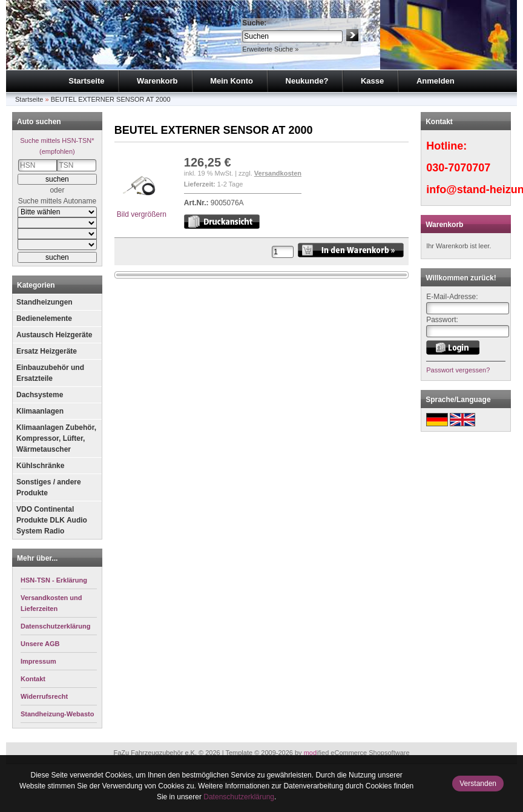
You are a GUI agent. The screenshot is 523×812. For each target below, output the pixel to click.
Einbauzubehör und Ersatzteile (50, 373)
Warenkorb (157, 81)
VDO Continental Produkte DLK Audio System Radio (52, 520)
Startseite (86, 81)
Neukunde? (307, 81)
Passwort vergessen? (458, 370)
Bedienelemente (44, 319)
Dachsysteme (40, 395)
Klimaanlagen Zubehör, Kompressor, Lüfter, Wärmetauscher (56, 438)
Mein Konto (232, 81)
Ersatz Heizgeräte (47, 351)
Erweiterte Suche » (270, 49)
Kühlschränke (40, 466)
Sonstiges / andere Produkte (49, 487)
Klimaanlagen (40, 411)
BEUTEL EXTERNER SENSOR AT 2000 (111, 99)
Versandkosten (278, 173)
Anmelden (436, 81)
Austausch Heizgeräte (54, 335)
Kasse (372, 81)
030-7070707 (458, 168)
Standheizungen (44, 302)
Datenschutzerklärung (239, 797)
